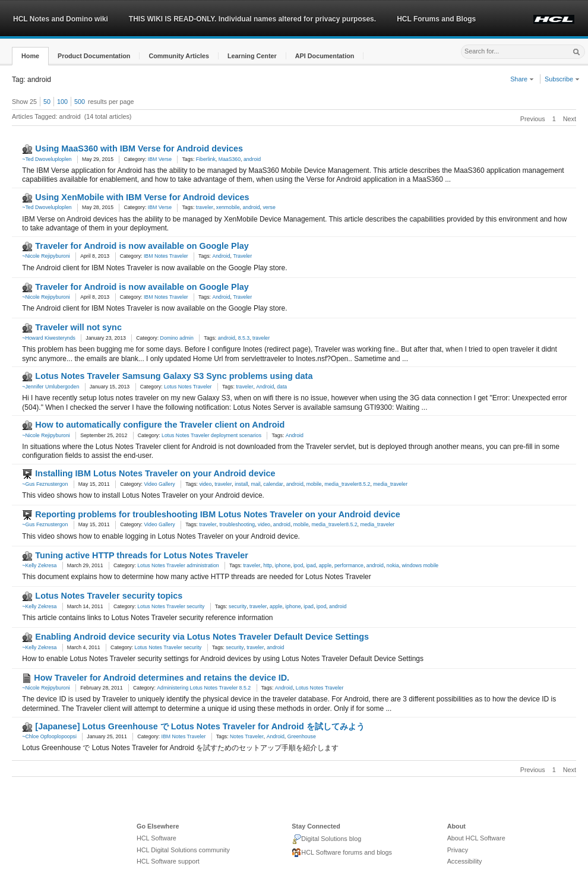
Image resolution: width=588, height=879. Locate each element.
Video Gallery (159, 484)
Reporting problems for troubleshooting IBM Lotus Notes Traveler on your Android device (217, 514)
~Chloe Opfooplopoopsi (49, 736)
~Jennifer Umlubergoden (50, 387)
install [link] (241, 484)
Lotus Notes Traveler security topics (109, 596)
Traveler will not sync (78, 327)
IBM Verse (160, 159)
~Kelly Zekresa (39, 565)
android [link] (252, 159)
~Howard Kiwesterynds (49, 338)
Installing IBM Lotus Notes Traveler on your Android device (155, 473)
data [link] (282, 387)
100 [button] (62, 102)
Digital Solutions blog (326, 839)
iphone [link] (283, 565)
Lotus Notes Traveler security (171, 606)
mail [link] (255, 484)
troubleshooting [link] (237, 524)
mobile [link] (314, 484)
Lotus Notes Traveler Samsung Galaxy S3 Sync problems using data (174, 376)
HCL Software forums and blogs (342, 853)
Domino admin (177, 338)
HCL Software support (168, 861)
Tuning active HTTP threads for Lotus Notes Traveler (142, 555)
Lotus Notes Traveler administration (178, 565)
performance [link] (349, 565)
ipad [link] (311, 565)
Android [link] (221, 256)
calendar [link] (273, 484)
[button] (30, 56)
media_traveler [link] (390, 484)
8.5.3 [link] (244, 338)
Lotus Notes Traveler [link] (320, 688)
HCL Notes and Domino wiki (61, 19)
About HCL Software (476, 838)
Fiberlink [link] (206, 159)
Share (522, 79)
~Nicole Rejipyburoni (46, 256)
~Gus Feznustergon (45, 484)
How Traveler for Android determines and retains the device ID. (162, 678)
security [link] (238, 606)
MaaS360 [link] (230, 159)
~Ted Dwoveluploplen (47, 159)
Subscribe (562, 79)
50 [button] (47, 102)
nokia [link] (393, 565)
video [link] (205, 484)
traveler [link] (205, 207)
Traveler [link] (242, 256)
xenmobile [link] (228, 207)
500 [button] (80, 102)
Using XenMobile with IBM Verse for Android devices (142, 197)
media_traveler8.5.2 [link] (347, 484)
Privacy (458, 850)
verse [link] (269, 207)
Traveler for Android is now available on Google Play (142, 246)
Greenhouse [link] (302, 736)
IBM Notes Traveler (166, 256)
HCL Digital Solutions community (183, 850)
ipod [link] (298, 565)
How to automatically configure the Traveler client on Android (160, 425)
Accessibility (465, 861)
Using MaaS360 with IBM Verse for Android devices (139, 148)
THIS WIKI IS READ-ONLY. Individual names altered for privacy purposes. (252, 19)
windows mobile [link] (421, 565)
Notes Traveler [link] (247, 736)
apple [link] (325, 565)
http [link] (268, 565)
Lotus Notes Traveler (188, 387)
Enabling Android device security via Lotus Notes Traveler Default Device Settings (202, 637)
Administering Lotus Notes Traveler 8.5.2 (204, 688)
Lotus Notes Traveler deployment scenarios (211, 435)
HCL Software (157, 838)
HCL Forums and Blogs (436, 19)
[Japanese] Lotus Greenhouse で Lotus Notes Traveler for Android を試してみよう (200, 726)
